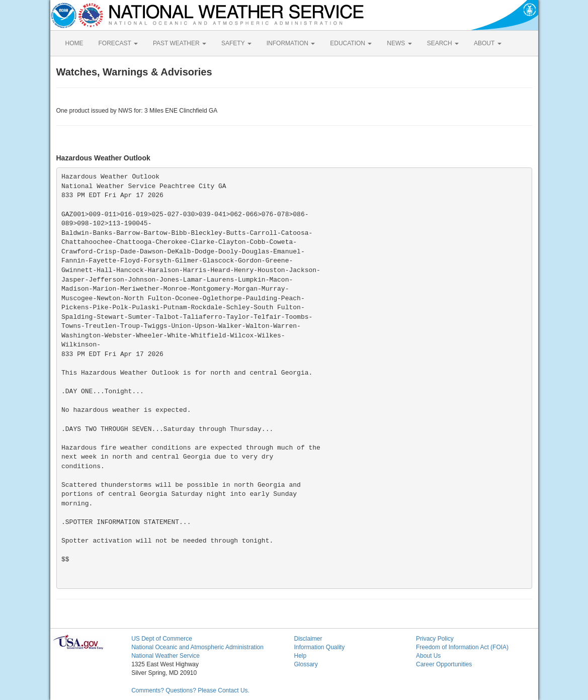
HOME (74, 43)
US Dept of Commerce (162, 639)
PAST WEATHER (180, 43)
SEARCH (443, 43)
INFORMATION (291, 43)
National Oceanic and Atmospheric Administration (197, 647)
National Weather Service (165, 656)
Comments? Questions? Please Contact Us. (190, 690)
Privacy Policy (435, 639)
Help (300, 656)
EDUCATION (351, 43)
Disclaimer (308, 639)
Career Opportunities (444, 664)
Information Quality (319, 647)
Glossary (306, 664)
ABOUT (487, 43)
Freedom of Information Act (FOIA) (462, 647)
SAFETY (236, 43)
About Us (428, 656)
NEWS (399, 43)
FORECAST (118, 43)
